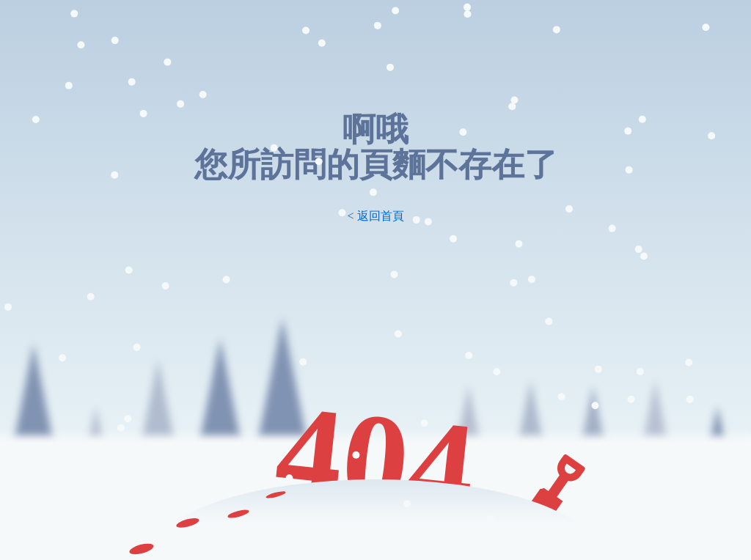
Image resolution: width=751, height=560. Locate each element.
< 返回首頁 (375, 216)
